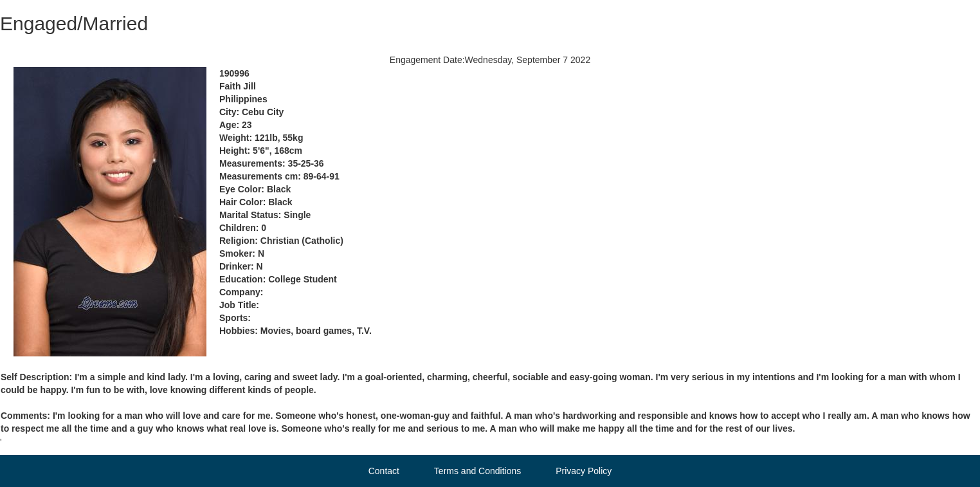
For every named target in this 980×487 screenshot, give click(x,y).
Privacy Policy (584, 471)
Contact (384, 471)
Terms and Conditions (477, 471)
